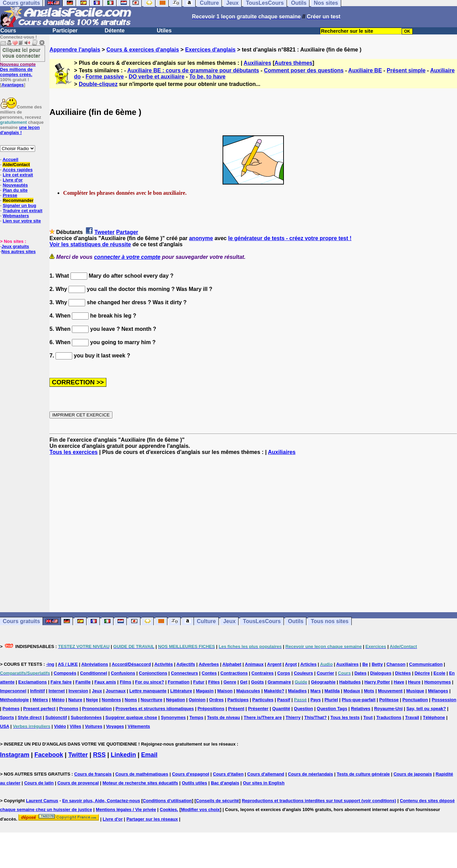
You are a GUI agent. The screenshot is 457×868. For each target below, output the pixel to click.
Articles (308, 664)
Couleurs (303, 673)
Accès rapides (17, 170)
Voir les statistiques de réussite (90, 244)
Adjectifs (186, 664)
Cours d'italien (228, 774)
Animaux (254, 664)
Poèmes (11, 709)
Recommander (18, 200)
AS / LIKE (68, 664)
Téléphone (434, 717)
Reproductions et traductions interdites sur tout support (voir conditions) (319, 801)
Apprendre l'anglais (75, 50)
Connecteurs (184, 673)
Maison (225, 691)
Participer (65, 31)
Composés (65, 673)
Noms (131, 700)
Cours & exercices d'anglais (143, 50)
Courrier (325, 673)
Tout (368, 717)
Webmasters (16, 216)
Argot (291, 664)
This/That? (316, 717)
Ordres (217, 700)
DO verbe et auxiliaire (156, 77)
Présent (236, 709)
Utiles (164, 31)
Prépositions (211, 709)
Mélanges (438, 691)
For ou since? (149, 682)
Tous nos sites (330, 621)
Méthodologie (14, 700)
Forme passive (105, 77)
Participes (238, 700)
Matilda (332, 691)
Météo (58, 700)
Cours (8, 31)
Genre (230, 682)
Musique (415, 691)
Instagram (15, 755)
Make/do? (274, 691)
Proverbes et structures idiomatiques (155, 709)
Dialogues (381, 673)
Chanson (396, 664)
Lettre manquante (148, 691)
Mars (316, 691)
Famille (83, 682)
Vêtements (139, 726)
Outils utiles (194, 783)
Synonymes (173, 717)
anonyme (201, 238)
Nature (75, 700)
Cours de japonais (413, 774)
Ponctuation (415, 700)
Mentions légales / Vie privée (126, 810)
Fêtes (214, 682)
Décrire (422, 673)
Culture (206, 621)
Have (399, 682)
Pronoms (69, 709)
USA (5, 726)
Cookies (169, 810)
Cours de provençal (78, 783)
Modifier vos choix (200, 810)
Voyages (115, 726)
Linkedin (123, 755)
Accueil (10, 159)
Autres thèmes (294, 63)
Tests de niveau (224, 717)
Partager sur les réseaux (152, 819)
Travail (412, 717)
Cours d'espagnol (191, 774)
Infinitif (37, 691)
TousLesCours (262, 621)
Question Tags (332, 709)
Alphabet (232, 664)
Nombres (111, 700)
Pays (316, 700)
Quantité (281, 709)
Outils (296, 621)
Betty (377, 664)
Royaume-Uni (389, 709)
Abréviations (95, 664)
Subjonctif (56, 717)
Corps (284, 673)
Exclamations (33, 682)
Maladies (297, 691)
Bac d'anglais (225, 783)
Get (244, 682)
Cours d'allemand (266, 774)
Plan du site (15, 190)
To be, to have (207, 77)
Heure (414, 682)
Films (125, 682)
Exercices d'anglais (210, 50)
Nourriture (152, 700)
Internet (57, 691)
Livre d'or (13, 180)
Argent (274, 664)
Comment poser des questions (304, 70)
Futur (199, 682)
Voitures (94, 726)
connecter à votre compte (127, 257)
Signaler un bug (19, 205)
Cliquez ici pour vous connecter (21, 53)
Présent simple (406, 70)
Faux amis (105, 682)
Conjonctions (153, 673)
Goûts (258, 682)
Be (365, 664)
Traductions (389, 717)
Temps (196, 717)
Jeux (229, 621)
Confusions (123, 673)
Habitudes (350, 682)
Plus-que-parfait (359, 700)
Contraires (263, 673)
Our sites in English (264, 783)
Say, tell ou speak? (426, 709)
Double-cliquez (98, 84)
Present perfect (39, 709)
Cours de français (93, 774)
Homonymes (438, 682)
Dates (360, 673)
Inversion (78, 691)
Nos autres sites (18, 252)
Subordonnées (86, 717)
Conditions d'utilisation (167, 801)
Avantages (12, 85)
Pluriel (331, 700)
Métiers (40, 700)
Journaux (116, 691)
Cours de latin (39, 783)
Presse (10, 195)
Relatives (361, 709)
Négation (176, 700)
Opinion (197, 700)
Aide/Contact (16, 165)
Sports (7, 717)
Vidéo (60, 726)
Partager (127, 232)
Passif (284, 700)
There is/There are (263, 717)
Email (149, 755)
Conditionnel (94, 673)
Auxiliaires (257, 63)
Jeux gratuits (15, 246)
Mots (369, 691)
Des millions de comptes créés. (18, 69)
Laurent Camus (42, 801)
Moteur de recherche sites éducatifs (140, 783)
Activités (164, 664)
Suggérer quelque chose (131, 717)
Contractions (234, 673)
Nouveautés (15, 185)
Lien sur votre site (22, 221)
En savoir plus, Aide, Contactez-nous (101, 801)
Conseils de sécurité (217, 801)
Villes (76, 726)
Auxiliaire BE (365, 70)
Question (303, 709)
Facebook (49, 755)
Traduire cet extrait (22, 211)
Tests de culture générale (363, 774)
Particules (263, 700)
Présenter (258, 709)
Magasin (205, 691)
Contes (209, 673)
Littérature (181, 691)
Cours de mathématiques (142, 774)
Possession (444, 700)
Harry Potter (377, 682)
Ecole (439, 673)
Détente (115, 31)
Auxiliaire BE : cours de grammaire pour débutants (193, 70)
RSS (99, 755)
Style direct (30, 717)
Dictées (403, 673)
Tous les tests (345, 717)
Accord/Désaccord (131, 664)
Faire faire (61, 682)
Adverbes (209, 664)
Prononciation (97, 709)
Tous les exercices (73, 452)
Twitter (78, 755)
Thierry (293, 717)
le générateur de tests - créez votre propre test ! (290, 238)
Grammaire (279, 682)
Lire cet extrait (18, 175)
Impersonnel (13, 691)
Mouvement (390, 691)
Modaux (352, 691)
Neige (92, 700)
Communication (426, 664)
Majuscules (248, 691)
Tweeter (104, 232)
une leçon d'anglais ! (20, 130)
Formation (179, 682)
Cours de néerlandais (310, 774)
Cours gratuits (21, 621)
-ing (50, 664)
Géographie (323, 682)
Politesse (389, 700)
